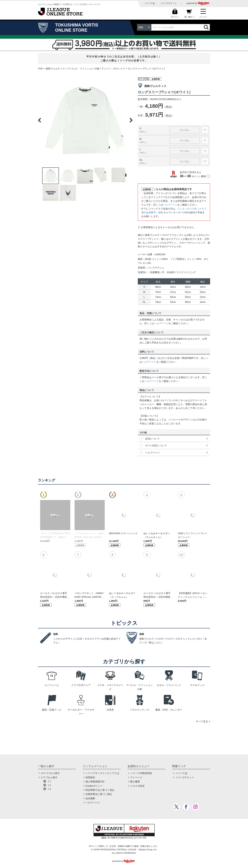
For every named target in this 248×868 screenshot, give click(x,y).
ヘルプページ (170, 205)
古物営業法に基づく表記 (99, 794)
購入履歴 (135, 782)
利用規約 (90, 777)
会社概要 (90, 798)
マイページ (136, 777)
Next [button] (131, 120)
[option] (85, 120)
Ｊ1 (49, 781)
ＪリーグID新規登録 (141, 773)
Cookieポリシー (94, 786)
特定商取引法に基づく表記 (100, 790)
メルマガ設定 (137, 786)
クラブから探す (49, 777)
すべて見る (202, 721)
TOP (40, 69)
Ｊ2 (49, 785)
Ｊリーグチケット (168, 3)
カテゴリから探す (50, 773)
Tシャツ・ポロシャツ (113, 69)
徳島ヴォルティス (55, 69)
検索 (206, 27)
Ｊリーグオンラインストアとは (102, 773)
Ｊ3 (49, 789)
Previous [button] (39, 120)
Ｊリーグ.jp (150, 3)
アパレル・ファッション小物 (83, 69)
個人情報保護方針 (95, 782)
